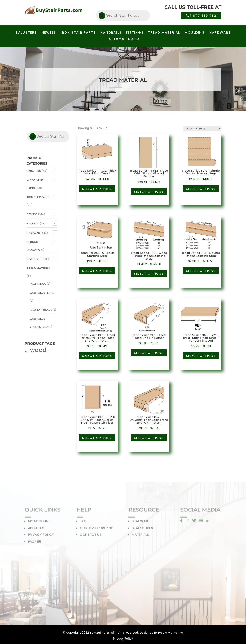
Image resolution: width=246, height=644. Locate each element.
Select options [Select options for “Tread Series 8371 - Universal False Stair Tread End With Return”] (149, 438)
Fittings (32, 214)
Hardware (34, 233)
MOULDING (195, 33)
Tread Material (38, 268)
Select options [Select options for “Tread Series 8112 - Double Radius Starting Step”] (201, 271)
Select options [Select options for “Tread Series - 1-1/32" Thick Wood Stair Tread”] (97, 189)
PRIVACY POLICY (41, 536)
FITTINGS (135, 33)
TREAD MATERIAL (164, 33)
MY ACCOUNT (39, 522)
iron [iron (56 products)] (27, 351)
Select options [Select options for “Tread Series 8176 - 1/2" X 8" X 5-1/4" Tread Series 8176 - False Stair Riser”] (97, 438)
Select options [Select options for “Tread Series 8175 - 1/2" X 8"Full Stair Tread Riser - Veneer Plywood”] (201, 356)
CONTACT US (91, 536)
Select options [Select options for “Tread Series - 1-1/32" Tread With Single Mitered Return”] (149, 191)
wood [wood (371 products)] (38, 350)
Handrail (33, 223)
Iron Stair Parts (38, 197)
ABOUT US (36, 529)
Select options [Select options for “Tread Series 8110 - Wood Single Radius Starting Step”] (149, 274)
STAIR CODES (142, 529)
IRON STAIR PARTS (78, 33)
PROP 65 (35, 543)
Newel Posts (35, 259)
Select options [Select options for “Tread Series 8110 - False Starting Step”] (97, 271)
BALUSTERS (26, 33)
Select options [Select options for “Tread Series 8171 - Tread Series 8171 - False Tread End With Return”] (97, 356)
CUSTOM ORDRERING (97, 529)
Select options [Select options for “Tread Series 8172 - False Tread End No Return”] (149, 353)
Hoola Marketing (170, 633)
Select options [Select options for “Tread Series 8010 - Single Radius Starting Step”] (201, 189)
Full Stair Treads (41, 310)
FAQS (84, 522)
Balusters (34, 171)
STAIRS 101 (140, 522)
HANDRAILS (111, 33)
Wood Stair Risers (42, 293)
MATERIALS (140, 536)
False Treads (38, 284)
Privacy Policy (123, 639)
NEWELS (49, 33)
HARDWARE (220, 33)
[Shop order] (202, 129)
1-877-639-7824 (204, 16)
